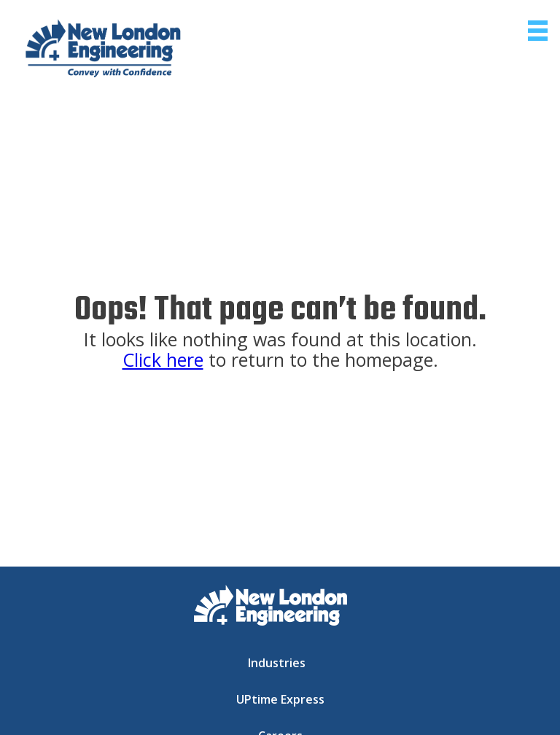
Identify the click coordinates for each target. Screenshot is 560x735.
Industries (277, 663)
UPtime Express (280, 699)
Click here (163, 359)
